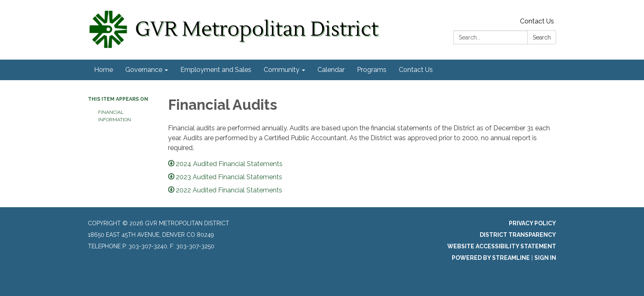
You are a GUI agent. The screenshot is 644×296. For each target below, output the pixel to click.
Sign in (545, 258)
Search (542, 37)
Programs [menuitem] (372, 70)
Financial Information (115, 116)
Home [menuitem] (103, 70)
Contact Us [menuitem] (416, 70)
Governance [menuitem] (144, 70)
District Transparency (518, 235)
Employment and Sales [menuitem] (216, 70)
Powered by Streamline (491, 258)
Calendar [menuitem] (331, 70)
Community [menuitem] (282, 70)
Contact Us (537, 21)
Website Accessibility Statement (502, 246)
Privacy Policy (532, 223)
